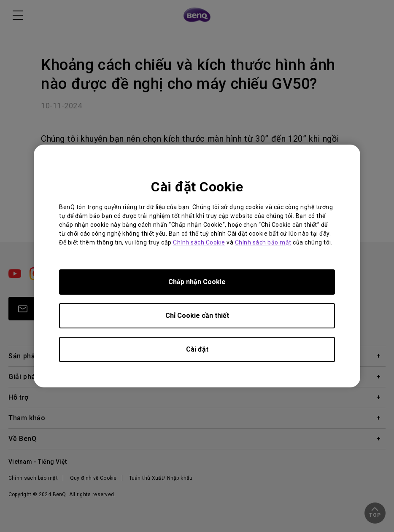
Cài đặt (197, 349)
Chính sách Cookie (199, 242)
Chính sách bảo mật (263, 242)
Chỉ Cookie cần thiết (197, 316)
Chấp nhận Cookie (197, 282)
